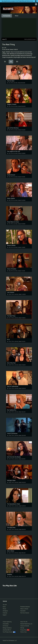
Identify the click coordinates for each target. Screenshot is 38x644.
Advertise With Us (7, 630)
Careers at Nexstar (25, 626)
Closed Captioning (7, 622)
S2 (11, 62)
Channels (5, 613)
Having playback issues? (30, 39)
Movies (4, 609)
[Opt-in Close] (36, 1)
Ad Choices (5, 626)
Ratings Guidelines (7, 628)
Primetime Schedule (25, 607)
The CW (3, 4)
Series (4, 607)
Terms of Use (30, 1)
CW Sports (5, 611)
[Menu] (36, 4)
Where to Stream (24, 609)
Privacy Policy (21, 1)
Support (5, 615)
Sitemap (22, 628)
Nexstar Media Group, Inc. (26, 624)
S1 (5, 62)
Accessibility (6, 624)
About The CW (24, 622)
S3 (17, 62)
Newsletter (23, 611)
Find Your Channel (25, 613)
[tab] (7, 16)
